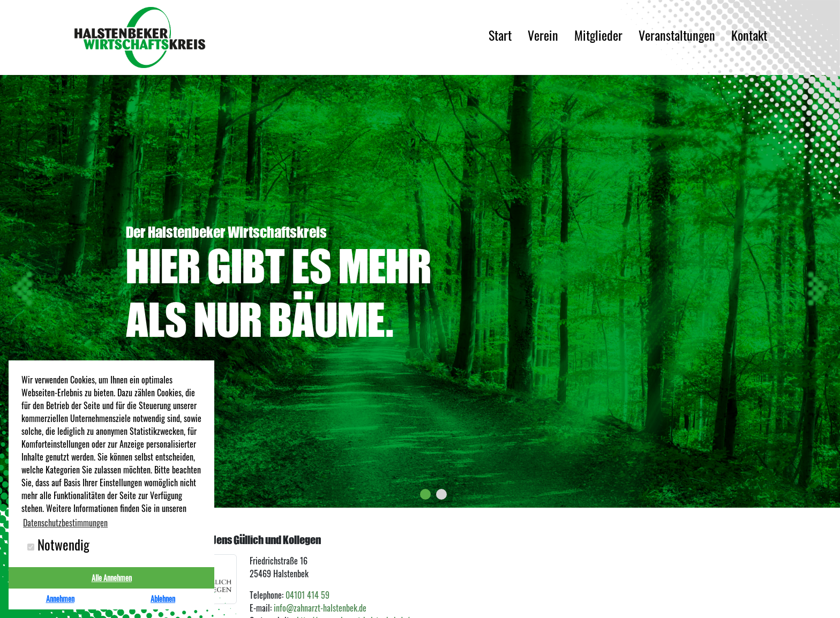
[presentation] (24, 289)
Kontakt (749, 37)
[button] (425, 494)
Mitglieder (598, 37)
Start (500, 37)
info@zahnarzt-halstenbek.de (320, 608)
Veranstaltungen (677, 37)
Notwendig (58, 545)
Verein (543, 37)
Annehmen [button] (60, 598)
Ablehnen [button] (163, 598)
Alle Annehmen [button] (112, 578)
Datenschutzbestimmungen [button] (65, 523)
